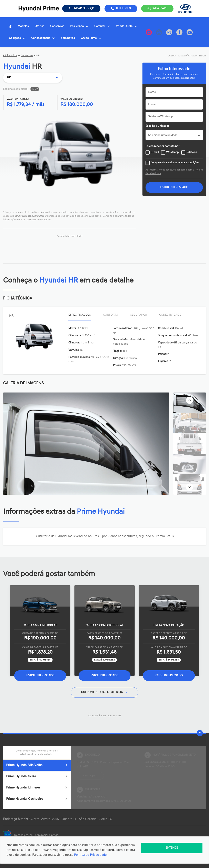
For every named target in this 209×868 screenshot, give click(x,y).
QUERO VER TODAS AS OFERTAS (104, 692)
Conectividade (170, 315)
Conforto (111, 315)
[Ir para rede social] (149, 32)
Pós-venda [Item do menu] (79, 26)
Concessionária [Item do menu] (43, 38)
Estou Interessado (40, 676)
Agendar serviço (81, 8)
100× (35, 89)
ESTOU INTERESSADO (174, 187)
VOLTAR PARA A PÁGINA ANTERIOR (187, 56)
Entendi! (172, 848)
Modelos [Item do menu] (23, 26)
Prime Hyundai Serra (37, 776)
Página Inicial (10, 56)
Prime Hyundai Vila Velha (37, 765)
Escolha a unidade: (157, 126)
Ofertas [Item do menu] (39, 26)
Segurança (139, 315)
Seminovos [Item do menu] (68, 38)
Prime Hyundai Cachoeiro (37, 799)
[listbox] (174, 135)
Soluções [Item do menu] (17, 38)
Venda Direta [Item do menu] (126, 26)
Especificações (80, 315)
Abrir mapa (89, 776)
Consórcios (27, 56)
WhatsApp (160, 8)
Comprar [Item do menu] (102, 26)
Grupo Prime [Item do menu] (91, 38)
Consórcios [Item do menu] (57, 26)
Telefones (123, 8)
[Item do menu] (10, 26)
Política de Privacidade (90, 855)
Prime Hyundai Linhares (37, 788)
